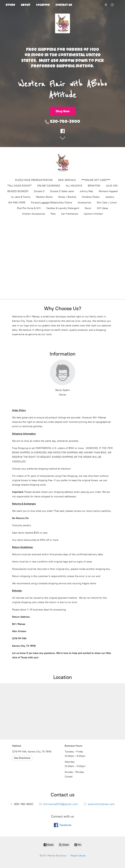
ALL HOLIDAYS (74, 186)
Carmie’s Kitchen (93, 214)
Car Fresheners (70, 214)
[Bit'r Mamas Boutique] (63, 163)
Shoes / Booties (67, 197)
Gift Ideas (102, 208)
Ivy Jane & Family (21, 197)
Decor (88, 208)
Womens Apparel (108, 191)
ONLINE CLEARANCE (49, 186)
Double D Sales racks (62, 191)
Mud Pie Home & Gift (29, 208)
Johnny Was (86, 191)
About (26, 5)
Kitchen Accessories (34, 214)
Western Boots (44, 197)
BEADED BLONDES (18, 191)
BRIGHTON (94, 186)
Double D (39, 191)
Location (43, 5)
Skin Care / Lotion (107, 203)
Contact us (64, 5)
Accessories (84, 203)
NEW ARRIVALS (67, 180)
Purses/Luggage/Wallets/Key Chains (52, 203)
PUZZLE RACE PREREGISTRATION (34, 180)
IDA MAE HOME (17, 203)
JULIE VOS (112, 186)
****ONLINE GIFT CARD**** (96, 180)
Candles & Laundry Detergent (63, 208)
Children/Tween (91, 197)
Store (10, 5)
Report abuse (78, 856)
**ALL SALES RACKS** (19, 186)
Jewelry (110, 197)
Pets (53, 214)
